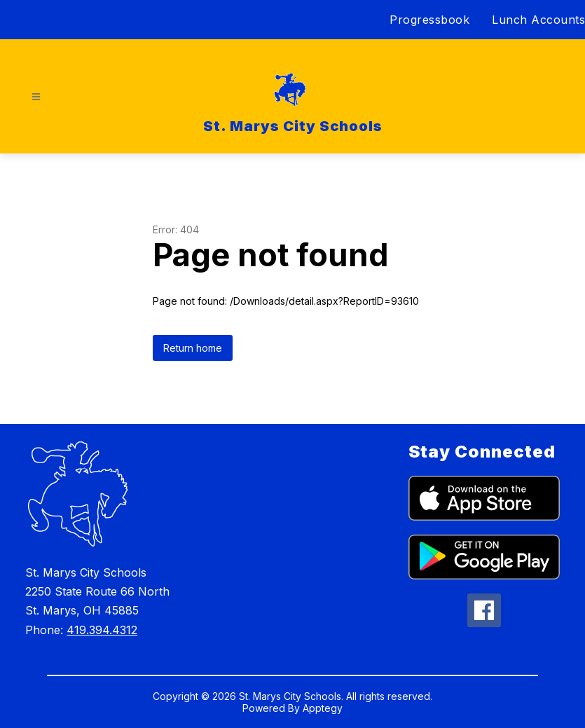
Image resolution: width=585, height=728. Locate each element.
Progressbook (429, 20)
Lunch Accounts (538, 20)
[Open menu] (36, 97)
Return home (193, 348)
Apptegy (323, 708)
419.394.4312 (102, 630)
